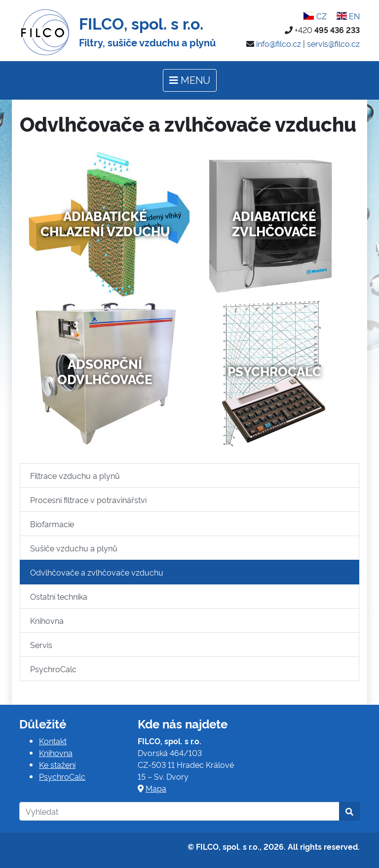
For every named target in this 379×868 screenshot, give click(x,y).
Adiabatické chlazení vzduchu (105, 223)
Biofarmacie (52, 524)
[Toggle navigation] (190, 80)
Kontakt (53, 741)
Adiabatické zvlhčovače (274, 223)
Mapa (156, 788)
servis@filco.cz (333, 43)
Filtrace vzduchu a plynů (75, 475)
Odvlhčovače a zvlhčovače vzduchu (97, 572)
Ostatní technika (59, 596)
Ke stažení (57, 764)
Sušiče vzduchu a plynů (74, 548)
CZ (315, 16)
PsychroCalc (274, 371)
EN (348, 16)
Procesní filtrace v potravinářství (88, 500)
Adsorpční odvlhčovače (105, 371)
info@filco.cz (279, 43)
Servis (41, 645)
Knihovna (47, 620)
